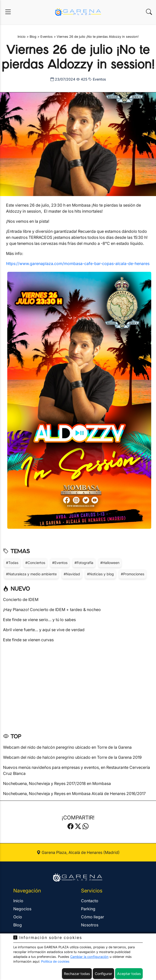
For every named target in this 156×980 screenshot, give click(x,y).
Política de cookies (55, 962)
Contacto (90, 901)
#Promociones (133, 574)
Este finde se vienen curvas (28, 640)
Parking (88, 909)
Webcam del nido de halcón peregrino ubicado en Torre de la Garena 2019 (72, 757)
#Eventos (60, 563)
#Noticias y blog (100, 574)
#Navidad (72, 574)
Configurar (103, 974)
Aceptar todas (129, 974)
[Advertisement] (78, 686)
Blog (18, 925)
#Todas (12, 563)
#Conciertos (35, 563)
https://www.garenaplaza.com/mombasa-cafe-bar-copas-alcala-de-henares (78, 263)
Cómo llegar (93, 917)
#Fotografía (84, 563)
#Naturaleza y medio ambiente (31, 574)
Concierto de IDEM (21, 599)
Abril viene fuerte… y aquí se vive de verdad (44, 630)
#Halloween (110, 563)
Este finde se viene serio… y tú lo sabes (39, 620)
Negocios (22, 909)
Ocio (18, 917)
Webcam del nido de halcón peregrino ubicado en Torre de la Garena (67, 747)
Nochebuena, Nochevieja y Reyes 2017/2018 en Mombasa (57, 783)
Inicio (18, 901)
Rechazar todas (77, 974)
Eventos (97, 79)
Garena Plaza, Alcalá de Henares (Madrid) (78, 852)
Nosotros (90, 925)
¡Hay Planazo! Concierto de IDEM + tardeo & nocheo (52, 610)
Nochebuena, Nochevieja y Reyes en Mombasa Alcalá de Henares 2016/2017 (74, 794)
